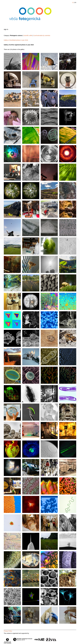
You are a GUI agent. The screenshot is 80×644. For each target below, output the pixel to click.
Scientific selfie (28, 35)
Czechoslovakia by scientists (42, 35)
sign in (6, 29)
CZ (73, 3)
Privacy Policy (8, 631)
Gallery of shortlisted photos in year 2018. (16, 40)
